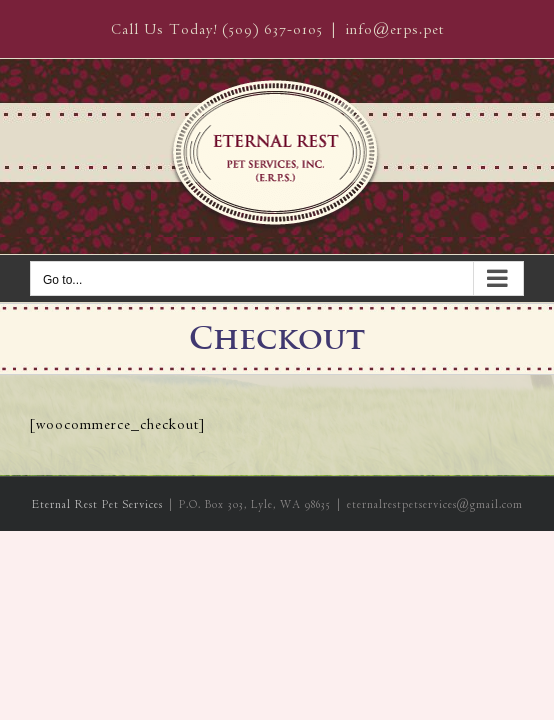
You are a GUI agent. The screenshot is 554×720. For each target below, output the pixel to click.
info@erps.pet (394, 29)
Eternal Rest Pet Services (97, 604)
